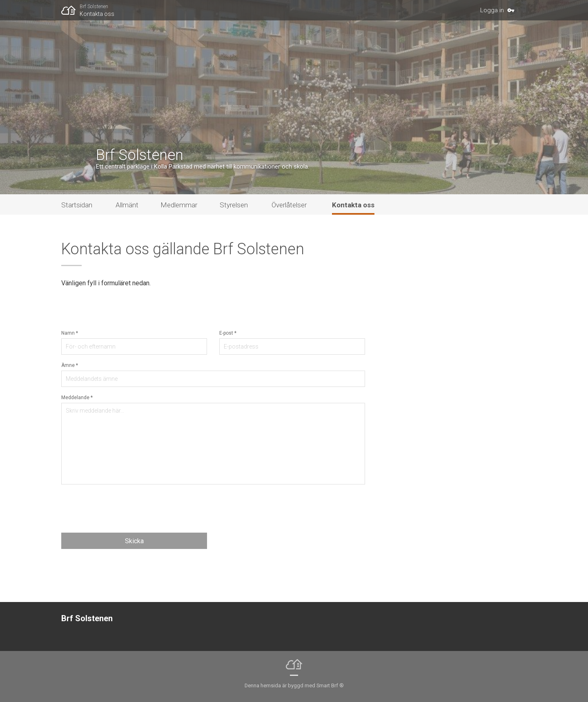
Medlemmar (179, 205)
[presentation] (123, 509)
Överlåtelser (289, 205)
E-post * (228, 333)
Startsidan (77, 205)
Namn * (70, 333)
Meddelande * (77, 398)
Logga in (492, 10)
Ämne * (70, 365)
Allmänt (127, 205)
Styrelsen (234, 205)
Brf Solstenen (94, 7)
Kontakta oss (97, 14)
